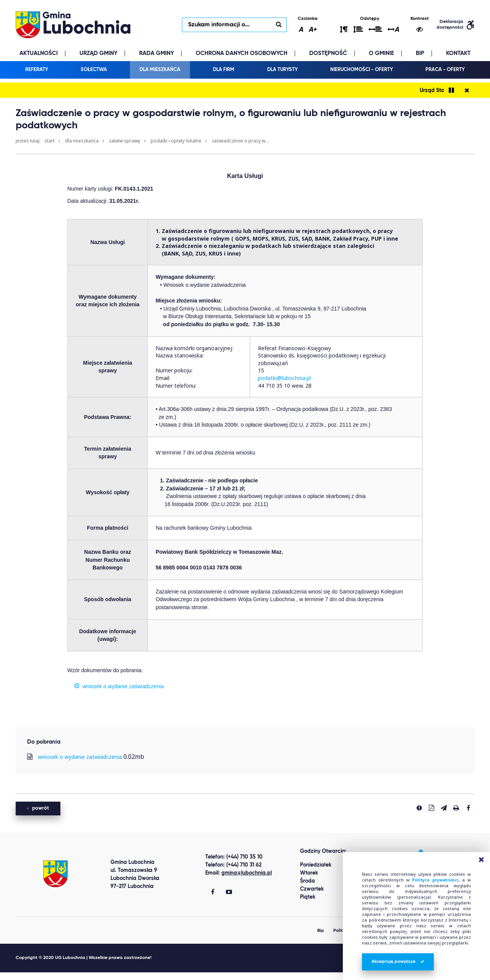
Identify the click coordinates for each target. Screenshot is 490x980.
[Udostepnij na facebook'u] (468, 808)
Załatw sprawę (125, 141)
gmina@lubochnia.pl (247, 873)
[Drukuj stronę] (456, 808)
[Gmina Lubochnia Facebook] (213, 893)
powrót (38, 808)
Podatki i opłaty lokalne (176, 141)
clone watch (74, 976)
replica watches (116, 976)
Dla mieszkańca (82, 141)
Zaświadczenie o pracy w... (240, 141)
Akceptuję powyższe (398, 962)
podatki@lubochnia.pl (284, 378)
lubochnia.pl (73, 25)
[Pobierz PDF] (432, 808)
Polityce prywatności (435, 880)
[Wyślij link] (444, 808)
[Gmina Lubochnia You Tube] (229, 893)
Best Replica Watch (28, 976)
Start (49, 141)
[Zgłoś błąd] (419, 808)
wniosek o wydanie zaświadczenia (80, 757)
